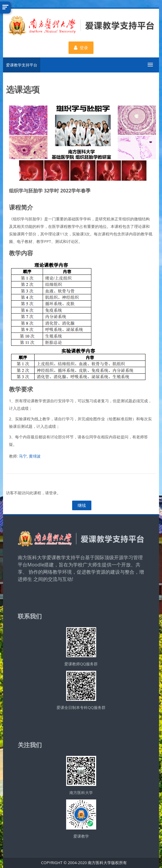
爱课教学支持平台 (22, 65)
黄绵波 (35, 456)
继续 (82, 505)
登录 (81, 48)
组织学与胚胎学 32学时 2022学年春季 (50, 191)
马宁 (23, 456)
